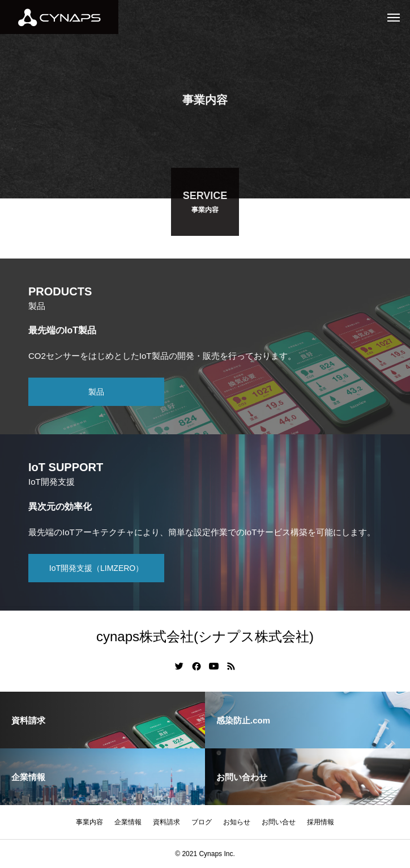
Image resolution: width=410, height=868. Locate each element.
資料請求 (166, 822)
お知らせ (237, 822)
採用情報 (321, 822)
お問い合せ (279, 822)
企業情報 (128, 822)
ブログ (202, 822)
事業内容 (89, 822)
